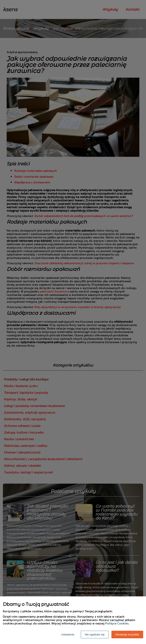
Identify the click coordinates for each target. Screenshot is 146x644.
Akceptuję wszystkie (127, 635)
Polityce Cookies (117, 623)
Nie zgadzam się (95, 635)
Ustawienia (68, 635)
